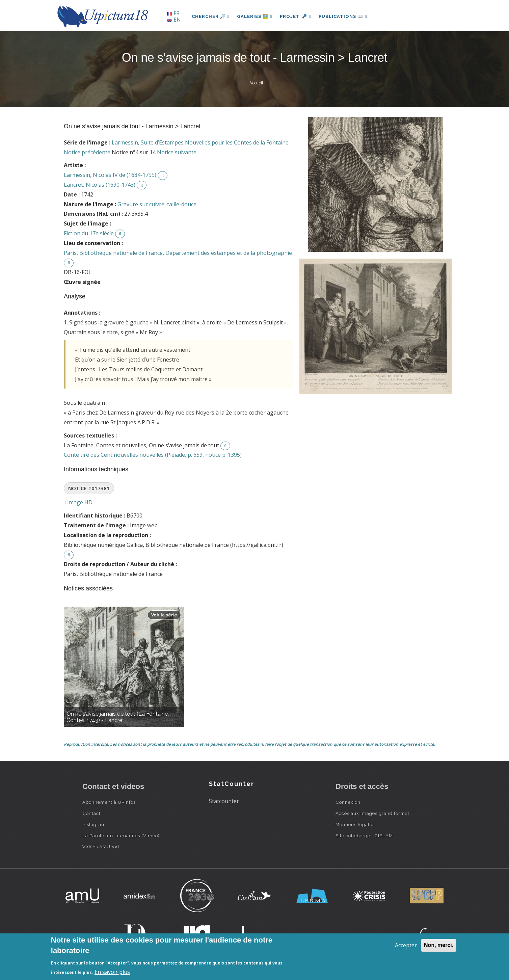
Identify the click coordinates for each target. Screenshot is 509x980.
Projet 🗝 (297, 16)
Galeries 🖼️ (255, 16)
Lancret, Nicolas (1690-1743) (100, 185)
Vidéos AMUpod (101, 847)
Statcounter (224, 801)
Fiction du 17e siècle (89, 233)
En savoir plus (112, 972)
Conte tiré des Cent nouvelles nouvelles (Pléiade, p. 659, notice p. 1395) (153, 455)
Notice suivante (177, 152)
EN (174, 20)
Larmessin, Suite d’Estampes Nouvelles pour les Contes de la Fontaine (200, 142)
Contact (91, 813)
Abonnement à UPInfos (109, 802)
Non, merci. (439, 945)
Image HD (78, 502)
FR (173, 13)
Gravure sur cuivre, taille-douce (157, 204)
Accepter (406, 945)
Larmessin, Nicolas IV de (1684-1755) (110, 175)
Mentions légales (355, 824)
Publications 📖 (344, 16)
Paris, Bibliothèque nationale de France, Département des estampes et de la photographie (178, 253)
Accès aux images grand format (372, 813)
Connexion (348, 802)
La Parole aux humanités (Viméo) (121, 836)
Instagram (94, 824)
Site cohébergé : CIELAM (364, 836)
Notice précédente (87, 152)
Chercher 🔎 (210, 16)
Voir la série (164, 615)
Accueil (256, 83)
